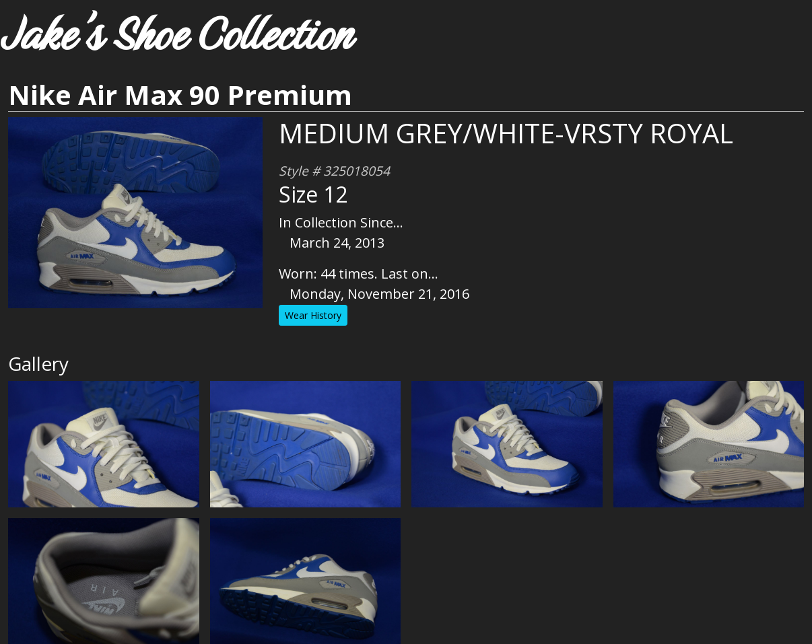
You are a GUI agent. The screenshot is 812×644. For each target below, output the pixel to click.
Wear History (313, 315)
